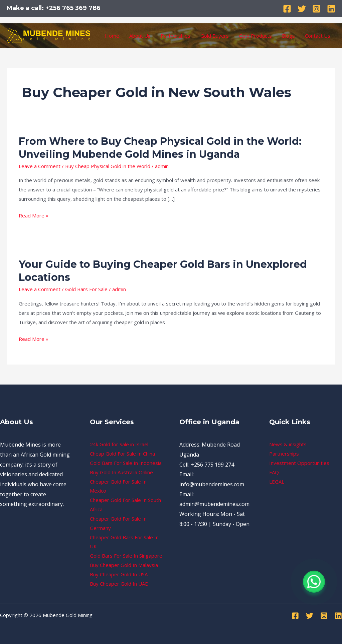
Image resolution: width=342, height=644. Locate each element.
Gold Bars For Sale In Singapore (126, 556)
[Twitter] (302, 9)
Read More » (34, 216)
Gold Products (255, 36)
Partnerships (176, 36)
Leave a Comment (40, 166)
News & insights (288, 444)
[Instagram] (316, 9)
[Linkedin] (331, 9)
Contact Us (318, 36)
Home (112, 36)
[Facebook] (287, 9)
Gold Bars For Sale (86, 289)
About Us (140, 36)
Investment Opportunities (299, 463)
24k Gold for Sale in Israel (119, 444)
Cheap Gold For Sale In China (122, 454)
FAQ (274, 472)
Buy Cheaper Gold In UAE (119, 584)
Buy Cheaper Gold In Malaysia (124, 565)
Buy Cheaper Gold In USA (119, 574)
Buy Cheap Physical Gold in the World (108, 166)
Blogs (288, 36)
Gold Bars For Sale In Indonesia (126, 463)
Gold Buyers (215, 36)
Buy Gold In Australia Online (121, 472)
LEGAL (277, 482)
